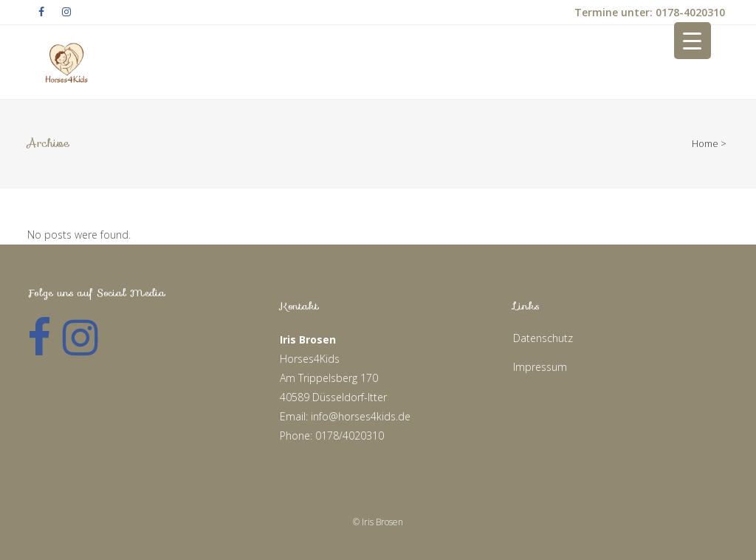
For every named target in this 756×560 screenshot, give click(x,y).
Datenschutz (543, 338)
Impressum (540, 367)
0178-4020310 (689, 12)
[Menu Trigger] (693, 41)
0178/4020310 (350, 436)
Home (705, 143)
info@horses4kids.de (361, 416)
